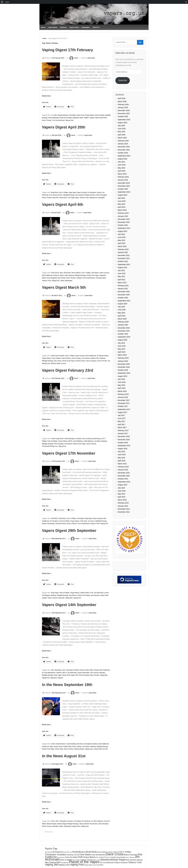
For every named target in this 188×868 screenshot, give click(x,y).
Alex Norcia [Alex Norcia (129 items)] (48, 852)
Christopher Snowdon (91, 744)
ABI (52, 670)
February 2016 (123, 467)
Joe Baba (98, 441)
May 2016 (121, 458)
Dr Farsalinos (92, 192)
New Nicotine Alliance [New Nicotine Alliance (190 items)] (134, 860)
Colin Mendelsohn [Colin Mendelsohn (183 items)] (98, 855)
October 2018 (123, 370)
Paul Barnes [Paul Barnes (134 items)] (65, 863)
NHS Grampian (59, 444)
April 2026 (122, 98)
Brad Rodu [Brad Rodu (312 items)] (92, 852)
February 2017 (123, 430)
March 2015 (122, 500)
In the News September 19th (67, 685)
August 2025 (122, 123)
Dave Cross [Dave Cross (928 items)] (115, 854)
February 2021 (123, 286)
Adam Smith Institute (58, 356)
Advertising (58, 670)
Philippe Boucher (90, 195)
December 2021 (124, 255)
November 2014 (124, 512)
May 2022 (121, 240)
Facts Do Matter (52, 441)
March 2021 (122, 283)
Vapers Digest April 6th (63, 204)
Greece (99, 192)
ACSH (53, 744)
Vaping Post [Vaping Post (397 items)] (77, 865)
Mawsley (71, 275)
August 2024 (122, 159)
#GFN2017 (55, 518)
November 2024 (124, 150)
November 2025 (124, 113)
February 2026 (123, 105)
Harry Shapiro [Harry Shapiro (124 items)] (130, 857)
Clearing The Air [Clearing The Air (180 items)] (73, 855)
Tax (109, 361)
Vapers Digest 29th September (69, 531)
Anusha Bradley (71, 744)
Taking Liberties (79, 749)
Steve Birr (55, 198)
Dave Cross (81, 115)
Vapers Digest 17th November (69, 453)
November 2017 (124, 403)
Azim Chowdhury (87, 439)
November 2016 (124, 440)
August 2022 (122, 231)
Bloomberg (97, 439)
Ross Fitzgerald (52, 278)
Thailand (79, 278)
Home (43, 27)
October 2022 (123, 225)
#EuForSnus (55, 273)
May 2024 (121, 168)
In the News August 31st (64, 756)
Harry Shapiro (56, 358)
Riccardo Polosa (61, 524)
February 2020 (123, 322)
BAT (57, 821)
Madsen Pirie (95, 358)
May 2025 (121, 132)
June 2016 (122, 455)
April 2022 (122, 243)
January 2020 (123, 325)
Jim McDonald (99, 593)
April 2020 (122, 316)
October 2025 (123, 116)
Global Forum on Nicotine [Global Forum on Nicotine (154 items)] (108, 857)
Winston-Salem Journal (58, 363)
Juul (51, 195)
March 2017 (122, 427)
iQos (85, 521)
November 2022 (124, 222)
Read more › (47, 96)
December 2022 (124, 219)
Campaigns (85, 27)
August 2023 (122, 195)
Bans (62, 273)
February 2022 (123, 249)
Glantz (62, 275)
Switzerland (68, 826)
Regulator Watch (78, 118)
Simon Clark (59, 749)
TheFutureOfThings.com (50, 446)
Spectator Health (58, 826)
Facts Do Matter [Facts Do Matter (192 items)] (72, 857)
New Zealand (79, 195)
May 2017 (121, 421)
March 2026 (122, 102)
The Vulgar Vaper (73, 198)
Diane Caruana (82, 192)
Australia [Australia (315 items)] (77, 852)
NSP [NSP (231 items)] (58, 862)
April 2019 (122, 352)
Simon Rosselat (84, 675)
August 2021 (122, 267)
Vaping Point (76, 826)
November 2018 (124, 367)
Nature (44, 524)
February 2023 (123, 213)
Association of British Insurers (75, 670)
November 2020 (124, 295)
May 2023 (121, 204)
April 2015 (122, 497)
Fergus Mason (90, 115)
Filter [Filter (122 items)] (97, 857)
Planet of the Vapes (66, 118)
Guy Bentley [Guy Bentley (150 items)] (121, 857)
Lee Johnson (86, 358)
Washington (69, 281)
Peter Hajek (58, 675)
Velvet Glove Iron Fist (101, 749)
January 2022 (123, 252)
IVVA (92, 593)
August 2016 (122, 449)
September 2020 (124, 301)
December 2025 (124, 110)
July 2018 (121, 379)
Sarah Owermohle (101, 118)
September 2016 (124, 446)
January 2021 (123, 289)
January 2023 (123, 216)
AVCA (53, 821)
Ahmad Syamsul (63, 115)
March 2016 (122, 464)
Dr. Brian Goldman (97, 821)
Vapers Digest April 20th (64, 127)
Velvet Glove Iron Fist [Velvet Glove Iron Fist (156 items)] (91, 865)
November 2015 (124, 476)
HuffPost (59, 673)
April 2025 (122, 135)
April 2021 (122, 280)
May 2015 (121, 494)
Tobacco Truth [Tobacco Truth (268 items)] (135, 862)
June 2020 (122, 310)
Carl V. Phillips (63, 192)
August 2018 (122, 376)
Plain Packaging (101, 195)
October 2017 (123, 406)
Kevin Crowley (100, 115)
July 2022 (121, 234)
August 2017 (122, 412)
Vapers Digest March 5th (64, 287)
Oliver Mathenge (53, 118)
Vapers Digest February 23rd (68, 370)
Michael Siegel (62, 824)
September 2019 (124, 337)
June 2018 (122, 382)
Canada (96, 670)
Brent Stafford (76, 273)
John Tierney (94, 673)
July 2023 (121, 198)
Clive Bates (72, 115)
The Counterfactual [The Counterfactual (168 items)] (107, 862)
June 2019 (122, 346)
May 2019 (121, 349)
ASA (64, 670)
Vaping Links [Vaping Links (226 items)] (64, 865)
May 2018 (121, 385)
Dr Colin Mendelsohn (49, 673)
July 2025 (121, 126)
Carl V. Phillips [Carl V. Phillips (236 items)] (125, 852)
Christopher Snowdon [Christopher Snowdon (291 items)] (56, 855)
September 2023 (124, 192)
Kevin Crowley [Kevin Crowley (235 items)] (66, 860)
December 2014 (124, 509)
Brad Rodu (54, 192)
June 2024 (122, 165)
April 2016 (122, 461)
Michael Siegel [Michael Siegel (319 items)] (118, 860)
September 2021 (124, 264)
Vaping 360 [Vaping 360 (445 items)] (52, 865)
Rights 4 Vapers (89, 118)
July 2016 (121, 452)
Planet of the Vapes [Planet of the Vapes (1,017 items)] (84, 862)
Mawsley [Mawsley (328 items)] (105, 860)
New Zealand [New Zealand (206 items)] (50, 862)
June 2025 (122, 129)
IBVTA (70, 441)
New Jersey (58, 361)
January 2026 (123, 107)
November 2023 (124, 186)
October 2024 (123, 153)
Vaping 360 (69, 598)
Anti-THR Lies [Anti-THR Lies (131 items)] (68, 852)
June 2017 (122, 418)
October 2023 (123, 189)
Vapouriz (60, 678)
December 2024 (124, 147)
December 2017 (124, 400)
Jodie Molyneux (89, 441)
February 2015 (123, 503)
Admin (73, 58)
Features (63, 27)
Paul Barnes (68, 444)
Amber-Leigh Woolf (57, 439)
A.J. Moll (54, 115)
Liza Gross (91, 521)
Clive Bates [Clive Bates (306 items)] (85, 855)
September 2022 (124, 228)
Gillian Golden (85, 593)
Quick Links (74, 27)
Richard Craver (80, 361)
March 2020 (122, 319)
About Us (96, 27)
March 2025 (122, 138)
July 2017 (121, 415)
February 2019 (123, 358)
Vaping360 (101, 198)
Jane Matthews (78, 441)
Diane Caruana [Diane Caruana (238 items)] (131, 855)
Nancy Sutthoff (84, 824)
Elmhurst (56, 275)
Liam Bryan (86, 746)
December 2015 (124, 473)
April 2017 (122, 424)
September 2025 (124, 120)
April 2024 (122, 171)
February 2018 (123, 394)
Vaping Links (69, 120)
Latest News (53, 27)
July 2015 (121, 488)
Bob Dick (80, 744)
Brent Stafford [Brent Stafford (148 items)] (102, 852)
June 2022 (122, 237)
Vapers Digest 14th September (69, 605)
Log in (7, 2)
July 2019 (121, 343)
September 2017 (124, 409)
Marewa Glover (57, 195)
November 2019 (124, 331)
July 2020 (121, 307)
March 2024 (122, 174)
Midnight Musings (69, 195)
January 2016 (123, 470)
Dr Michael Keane (103, 356)
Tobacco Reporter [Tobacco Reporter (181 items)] (121, 862)
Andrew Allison (61, 744)
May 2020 (121, 313)
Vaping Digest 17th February (67, 50)
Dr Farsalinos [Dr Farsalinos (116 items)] (61, 857)
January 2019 (123, 361)
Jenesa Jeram (58, 746)
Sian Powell (61, 278)
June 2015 (122, 491)
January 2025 (123, 144)
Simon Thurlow (47, 120)
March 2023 (122, 210)
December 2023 (124, 183)
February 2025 (123, 141)
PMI (77, 675)
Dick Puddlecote (47, 275)
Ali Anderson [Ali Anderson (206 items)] (58, 852)
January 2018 (123, 397)
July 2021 (121, 270)
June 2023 (122, 201)
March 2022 (122, 246)
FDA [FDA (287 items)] (80, 857)
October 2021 (123, 261)
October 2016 (123, 443)
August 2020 (122, 304)
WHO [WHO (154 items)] (101, 865)
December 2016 (124, 436)
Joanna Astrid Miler (83, 673)
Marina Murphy (52, 824)
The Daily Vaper (101, 278)
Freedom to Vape (47, 746)
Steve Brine (63, 198)
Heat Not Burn (66, 358)
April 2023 (122, 207)
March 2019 (122, 355)
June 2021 (122, 273)
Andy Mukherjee (69, 439)
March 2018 (122, 391)
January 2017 (123, 433)
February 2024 (123, 177)
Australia (78, 439)
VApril (62, 281)
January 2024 (123, 180)
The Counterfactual (58, 120)
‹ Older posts (48, 832)
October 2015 (123, 479)
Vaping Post (93, 198)
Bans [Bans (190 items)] (84, 852)
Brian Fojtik (89, 670)
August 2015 (122, 485)
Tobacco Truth (84, 198)
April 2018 (122, 388)
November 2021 (124, 258)
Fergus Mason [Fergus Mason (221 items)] (89, 857)
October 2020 (123, 298)
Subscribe (123, 80)
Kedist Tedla (68, 746)
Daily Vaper (72, 192)
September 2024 (124, 156)
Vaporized (54, 678)
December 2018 (124, 364)
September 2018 (124, 373)
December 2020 (124, 292)
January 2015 (123, 506)
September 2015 (124, 482)
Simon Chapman (91, 361)
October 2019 (123, 334)
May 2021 (121, 276)
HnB (66, 275)
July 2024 (121, 162)
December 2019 (124, 328)
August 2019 (122, 340)
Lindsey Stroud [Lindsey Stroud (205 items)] (86, 860)
